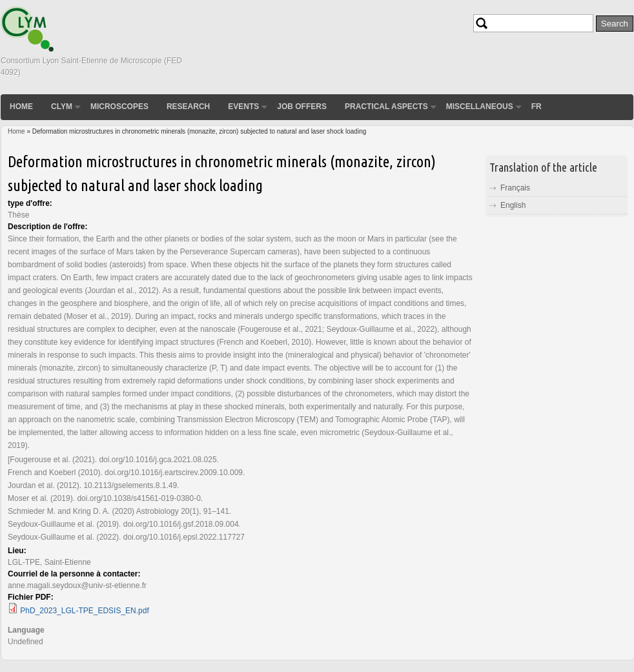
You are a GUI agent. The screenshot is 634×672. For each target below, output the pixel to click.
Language (26, 630)
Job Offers (302, 107)
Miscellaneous (480, 107)
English (513, 205)
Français (515, 188)
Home (21, 107)
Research (188, 107)
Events (243, 107)
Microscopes (119, 107)
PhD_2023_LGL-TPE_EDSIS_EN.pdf (84, 611)
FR (537, 107)
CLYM (62, 107)
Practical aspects (386, 107)
